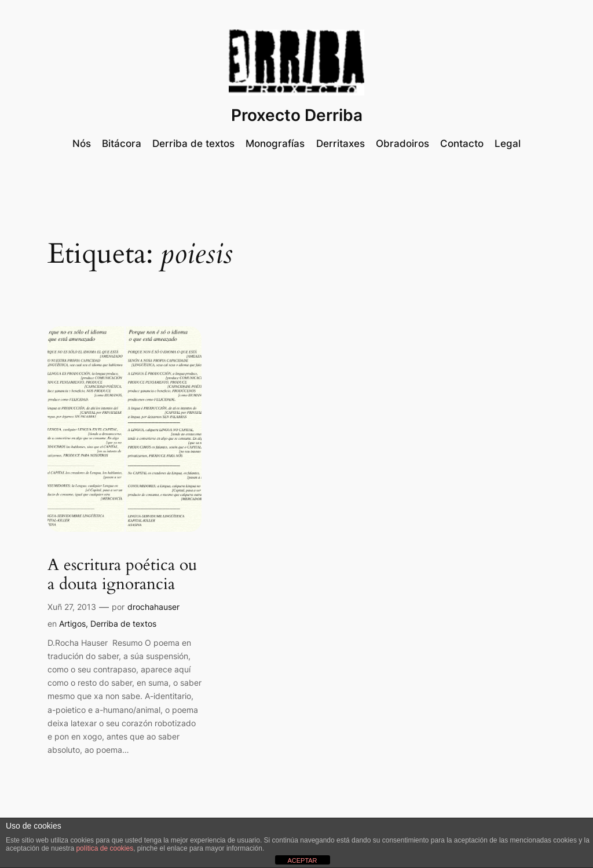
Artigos (72, 624)
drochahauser (153, 607)
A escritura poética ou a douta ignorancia (122, 575)
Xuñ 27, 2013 (72, 607)
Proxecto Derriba (297, 115)
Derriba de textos (123, 624)
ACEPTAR (302, 860)
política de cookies (105, 848)
